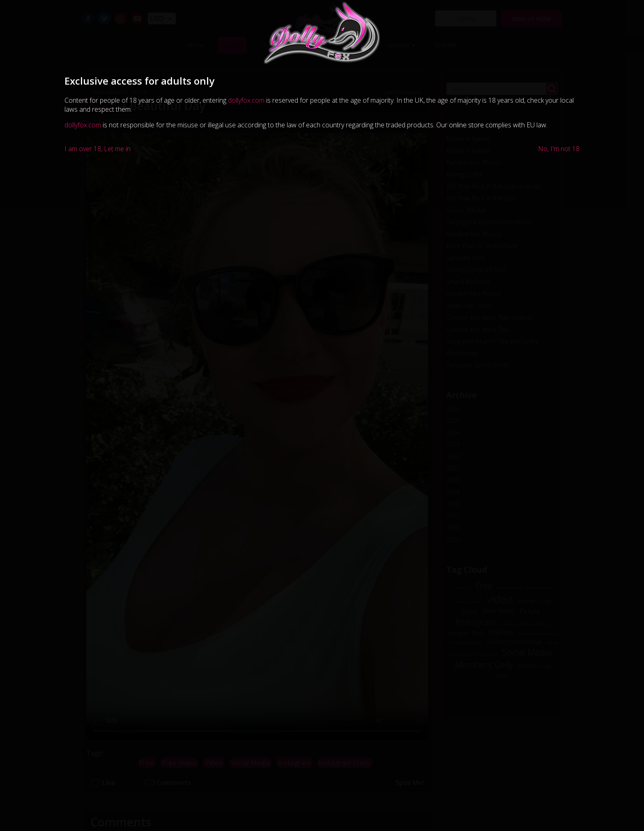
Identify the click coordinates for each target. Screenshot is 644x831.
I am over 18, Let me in (98, 149)
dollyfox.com (246, 100)
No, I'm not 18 (559, 149)
